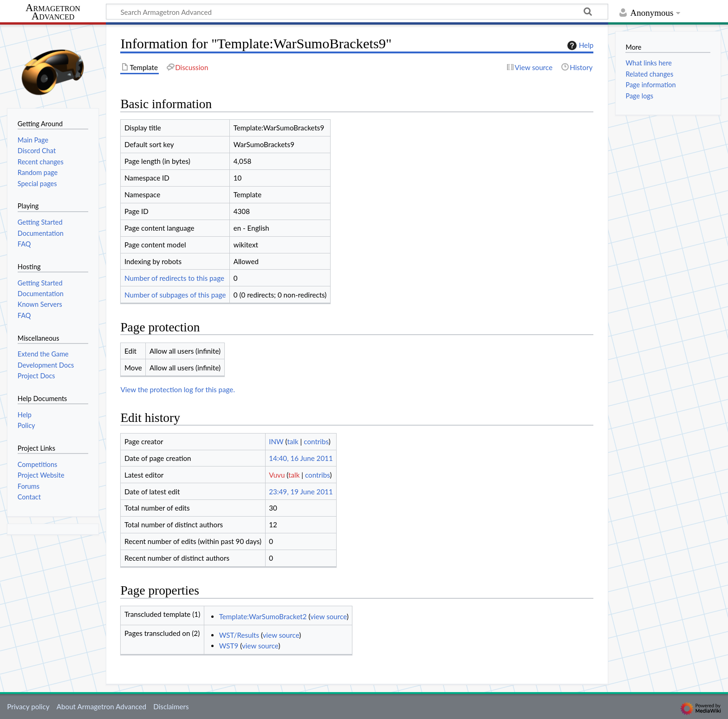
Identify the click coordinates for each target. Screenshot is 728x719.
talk (292, 441)
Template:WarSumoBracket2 (263, 616)
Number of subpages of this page (175, 295)
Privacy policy (28, 706)
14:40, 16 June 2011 (301, 458)
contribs (316, 441)
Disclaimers (171, 706)
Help (579, 45)
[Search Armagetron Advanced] (357, 12)
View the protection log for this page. (178, 389)
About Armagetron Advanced (101, 706)
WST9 (229, 646)
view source (328, 616)
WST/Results (239, 635)
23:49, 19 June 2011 (301, 492)
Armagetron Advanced (53, 12)
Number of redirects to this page (174, 278)
